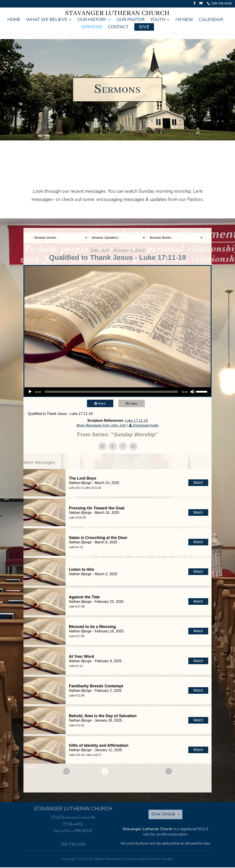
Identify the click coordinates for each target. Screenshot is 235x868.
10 (143, 771)
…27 (160, 771)
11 (151, 771)
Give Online (163, 815)
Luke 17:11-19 (136, 421)
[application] (117, 392)
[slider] (111, 392)
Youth (158, 20)
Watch (104, 403)
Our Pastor (131, 20)
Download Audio (146, 425)
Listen (135, 403)
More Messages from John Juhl (101, 425)
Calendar (211, 20)
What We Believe (47, 20)
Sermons (92, 28)
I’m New (184, 20)
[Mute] (193, 392)
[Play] (30, 392)
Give (144, 27)
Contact (118, 28)
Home (14, 20)
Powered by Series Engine (195, 783)
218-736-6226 (222, 4)
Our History (92, 20)
